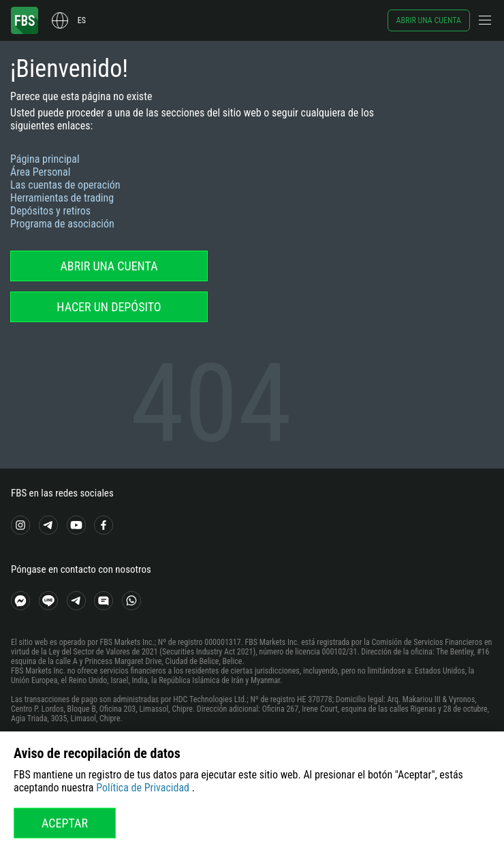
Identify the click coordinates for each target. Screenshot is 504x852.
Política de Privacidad (143, 788)
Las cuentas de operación (65, 185)
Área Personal (40, 172)
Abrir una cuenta (429, 20)
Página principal (45, 159)
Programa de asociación (62, 224)
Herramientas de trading (62, 198)
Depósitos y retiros (50, 211)
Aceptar (65, 823)
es (82, 20)
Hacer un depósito (109, 307)
